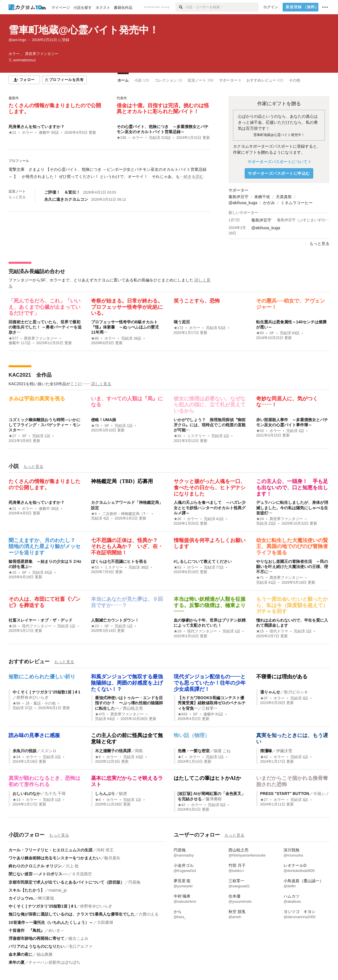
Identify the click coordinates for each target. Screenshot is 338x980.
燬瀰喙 (266, 751)
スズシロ (48, 751)
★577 (13, 338)
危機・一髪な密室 (194, 751)
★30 (178, 519)
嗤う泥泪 (182, 322)
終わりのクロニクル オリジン (35, 866)
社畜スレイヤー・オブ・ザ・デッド (41, 620)
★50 (260, 333)
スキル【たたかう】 (27, 890)
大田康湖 (105, 922)
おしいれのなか (27, 794)
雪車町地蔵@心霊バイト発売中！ (84, 30)
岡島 (139, 751)
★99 (16, 703)
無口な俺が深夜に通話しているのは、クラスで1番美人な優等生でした (72, 914)
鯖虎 (123, 794)
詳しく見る (101, 384)
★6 (94, 514)
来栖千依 (262, 197)
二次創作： (126, 514)
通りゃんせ (270, 692)
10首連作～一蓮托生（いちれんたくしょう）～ (51, 922)
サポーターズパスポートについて (279, 162)
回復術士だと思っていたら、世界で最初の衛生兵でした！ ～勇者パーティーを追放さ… (45, 327)
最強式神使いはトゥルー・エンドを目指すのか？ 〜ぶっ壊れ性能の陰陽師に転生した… (129, 703)
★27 (12, 436)
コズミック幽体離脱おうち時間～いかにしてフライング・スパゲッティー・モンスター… (44, 425)
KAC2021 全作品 (30, 375)
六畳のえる (149, 914)
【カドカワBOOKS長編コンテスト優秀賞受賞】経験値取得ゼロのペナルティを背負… (212, 703)
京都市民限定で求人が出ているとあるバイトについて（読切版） (66, 882)
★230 (122, 138)
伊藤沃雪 (284, 751)
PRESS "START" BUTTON (285, 794)
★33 (178, 436)
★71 (260, 578)
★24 (260, 519)
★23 (95, 626)
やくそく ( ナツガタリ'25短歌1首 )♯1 (46, 692)
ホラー (28, 133)
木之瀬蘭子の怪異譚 (113, 751)
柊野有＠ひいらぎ (33, 697)
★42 (264, 757)
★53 (260, 431)
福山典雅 (44, 954)
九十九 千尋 (55, 794)
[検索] (180, 7)
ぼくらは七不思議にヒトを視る (119, 561)
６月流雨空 (82, 874)
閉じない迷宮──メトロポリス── (38, 874)
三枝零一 (210, 708)
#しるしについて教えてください (203, 561)
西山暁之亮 (133, 708)
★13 (16, 800)
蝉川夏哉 (46, 898)
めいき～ (56, 930)
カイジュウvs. (21, 898)
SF (272, 333)
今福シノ (321, 794)
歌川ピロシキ (296, 692)
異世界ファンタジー (41, 338)
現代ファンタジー (37, 626)
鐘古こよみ (78, 938)
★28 (12, 626)
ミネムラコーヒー (297, 203)
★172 (179, 328)
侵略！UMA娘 (104, 420)
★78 (95, 426)
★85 (95, 338)
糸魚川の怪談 (25, 751)
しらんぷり (105, 794)
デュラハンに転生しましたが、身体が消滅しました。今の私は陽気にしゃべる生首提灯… (292, 508)
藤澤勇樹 (214, 799)
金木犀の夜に (21, 954)
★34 (16, 757)
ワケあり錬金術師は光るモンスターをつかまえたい (54, 858)
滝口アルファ (80, 946)
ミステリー (196, 436)
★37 (264, 698)
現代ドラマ (279, 631)
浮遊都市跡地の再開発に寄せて (37, 938)
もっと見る (17, 197)
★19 (178, 631)
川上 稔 (72, 866)
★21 (12, 133)
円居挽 (134, 882)
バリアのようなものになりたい (37, 946)
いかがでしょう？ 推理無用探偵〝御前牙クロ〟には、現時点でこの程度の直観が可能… (210, 425)
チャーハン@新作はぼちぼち (54, 962)
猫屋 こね (222, 751)
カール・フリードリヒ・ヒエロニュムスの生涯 (50, 850)
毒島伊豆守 (238, 197)
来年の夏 (17, 962)
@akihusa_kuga (243, 203)
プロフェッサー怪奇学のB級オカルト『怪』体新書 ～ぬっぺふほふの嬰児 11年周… (127, 327)
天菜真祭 (284, 197)
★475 (100, 714)
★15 (12, 573)
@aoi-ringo (17, 40)
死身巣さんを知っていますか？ (37, 127)
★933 (183, 714)
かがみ (269, 203)
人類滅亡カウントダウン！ (115, 620)
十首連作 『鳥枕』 (27, 930)
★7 (181, 757)
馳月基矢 (112, 858)
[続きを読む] (109, 173)
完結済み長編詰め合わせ (37, 271)
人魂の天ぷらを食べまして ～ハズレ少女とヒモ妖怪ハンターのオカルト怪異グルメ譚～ (210, 508)
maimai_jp (58, 890)
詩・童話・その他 (41, 703)
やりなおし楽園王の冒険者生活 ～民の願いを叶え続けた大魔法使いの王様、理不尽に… (292, 567)
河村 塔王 (105, 850)
